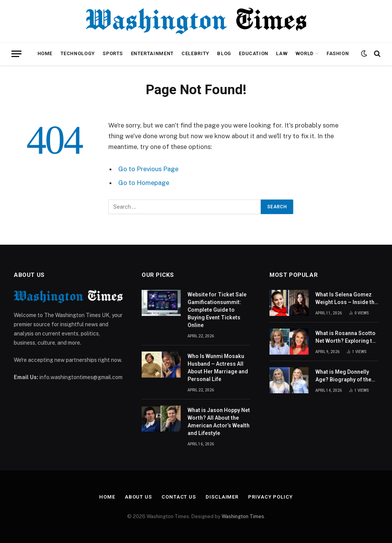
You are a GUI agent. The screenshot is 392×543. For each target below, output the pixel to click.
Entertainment (152, 53)
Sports (113, 53)
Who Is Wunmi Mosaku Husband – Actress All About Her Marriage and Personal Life (218, 368)
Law (282, 53)
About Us (138, 497)
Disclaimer (222, 497)
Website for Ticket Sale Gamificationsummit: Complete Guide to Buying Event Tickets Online (217, 310)
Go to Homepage (144, 183)
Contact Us (179, 497)
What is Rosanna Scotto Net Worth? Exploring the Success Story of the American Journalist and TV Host (347, 337)
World (305, 53)
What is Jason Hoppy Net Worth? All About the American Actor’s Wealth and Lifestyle (219, 422)
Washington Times (243, 516)
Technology (78, 53)
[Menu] (16, 54)
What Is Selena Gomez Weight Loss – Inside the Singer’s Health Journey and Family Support (346, 299)
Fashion (338, 53)
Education (254, 53)
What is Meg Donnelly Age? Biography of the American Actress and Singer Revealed (344, 376)
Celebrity (195, 53)
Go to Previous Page (148, 169)
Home (45, 53)
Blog (224, 53)
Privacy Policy (270, 497)
